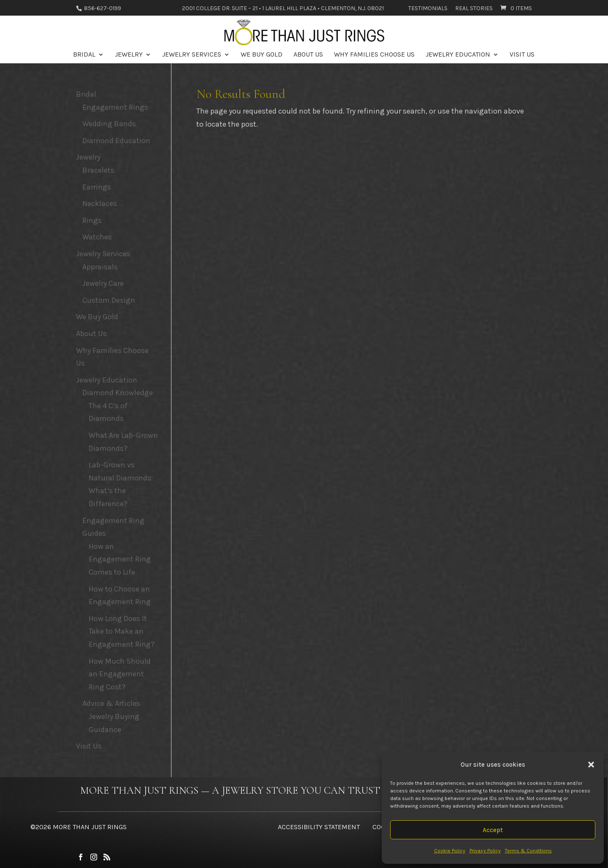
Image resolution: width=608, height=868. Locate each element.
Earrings (97, 187)
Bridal (84, 55)
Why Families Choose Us (374, 55)
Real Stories (474, 9)
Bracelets (98, 170)
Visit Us (522, 55)
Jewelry (129, 55)
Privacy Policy (485, 851)
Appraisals (100, 267)
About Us (308, 55)
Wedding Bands (109, 124)
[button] (591, 765)
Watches (97, 237)
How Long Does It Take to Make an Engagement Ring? (122, 631)
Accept (493, 830)
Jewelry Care (103, 283)
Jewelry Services (192, 55)
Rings (92, 220)
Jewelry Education (458, 55)
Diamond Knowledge (118, 393)
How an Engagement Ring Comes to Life (120, 559)
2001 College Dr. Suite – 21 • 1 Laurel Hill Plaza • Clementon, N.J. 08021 (283, 9)
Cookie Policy (450, 851)
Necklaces (100, 203)
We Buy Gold (262, 55)
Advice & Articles (111, 703)
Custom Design (109, 300)
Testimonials (428, 9)
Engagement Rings (115, 107)
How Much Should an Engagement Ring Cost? (120, 674)
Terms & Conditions (528, 851)
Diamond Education (116, 141)
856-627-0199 (102, 8)
